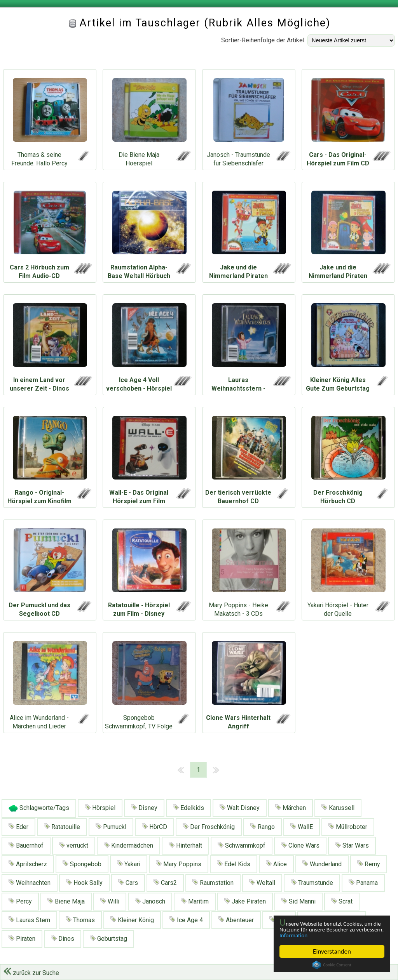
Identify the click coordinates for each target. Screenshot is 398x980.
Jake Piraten (245, 901)
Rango (263, 827)
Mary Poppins (179, 864)
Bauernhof (26, 845)
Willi (110, 901)
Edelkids (189, 808)
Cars (128, 883)
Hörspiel (100, 808)
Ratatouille (62, 827)
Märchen (291, 808)
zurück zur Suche (31, 973)
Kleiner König (132, 920)
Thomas (80, 920)
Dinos (63, 939)
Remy (369, 864)
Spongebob (82, 864)
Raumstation (213, 883)
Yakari (129, 864)
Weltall (262, 883)
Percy (20, 901)
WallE (302, 827)
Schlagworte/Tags (39, 808)
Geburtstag (108, 939)
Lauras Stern (29, 920)
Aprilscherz (28, 864)
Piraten (22, 939)
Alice (276, 864)
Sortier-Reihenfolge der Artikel (263, 40)
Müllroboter (348, 827)
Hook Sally (84, 883)
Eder (18, 827)
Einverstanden (332, 951)
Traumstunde (312, 883)
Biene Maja (66, 901)
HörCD (154, 827)
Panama (363, 883)
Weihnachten (30, 883)
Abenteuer (236, 920)
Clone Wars (300, 845)
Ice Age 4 (186, 920)
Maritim (195, 901)
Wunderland (322, 864)
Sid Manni (298, 901)
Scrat (342, 901)
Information (328, 935)
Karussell (338, 808)
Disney (144, 808)
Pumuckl (111, 827)
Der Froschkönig (209, 827)
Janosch (150, 901)
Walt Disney (240, 808)
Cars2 (165, 883)
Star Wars (352, 845)
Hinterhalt (185, 845)
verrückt (74, 845)
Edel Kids (234, 864)
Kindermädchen (128, 845)
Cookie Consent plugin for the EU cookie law (332, 965)
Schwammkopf (242, 845)
